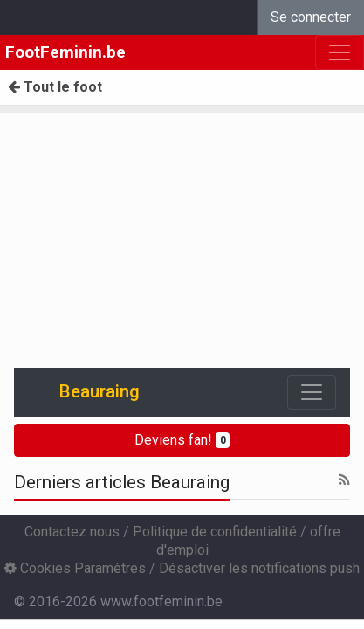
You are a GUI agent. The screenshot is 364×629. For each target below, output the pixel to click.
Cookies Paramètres (75, 568)
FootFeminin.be (65, 52)
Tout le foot (55, 87)
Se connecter (311, 17)
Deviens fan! (182, 440)
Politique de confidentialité (215, 532)
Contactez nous (72, 532)
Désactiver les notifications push (259, 568)
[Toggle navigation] (312, 392)
